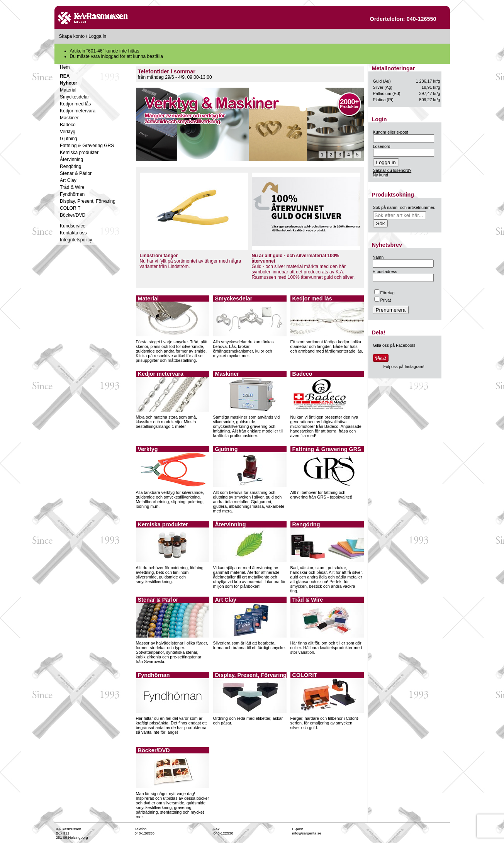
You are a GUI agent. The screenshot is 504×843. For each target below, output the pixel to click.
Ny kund (381, 175)
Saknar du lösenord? (392, 170)
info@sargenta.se (307, 833)
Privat (383, 300)
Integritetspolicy (76, 240)
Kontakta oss (73, 233)
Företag (384, 293)
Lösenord (382, 146)
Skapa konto (72, 36)
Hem (65, 67)
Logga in (97, 36)
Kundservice (73, 226)
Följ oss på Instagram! (404, 366)
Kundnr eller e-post (391, 132)
